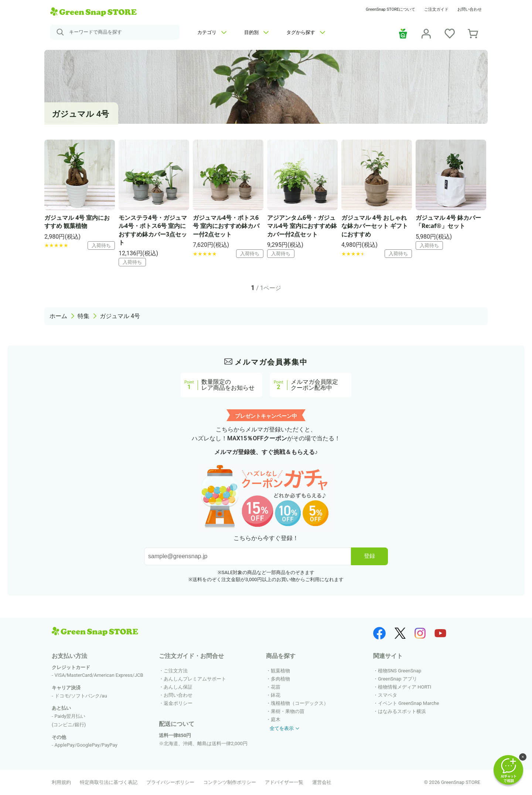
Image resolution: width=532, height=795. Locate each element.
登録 (369, 556)
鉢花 (276, 695)
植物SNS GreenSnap (400, 671)
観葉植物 (280, 671)
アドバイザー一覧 (284, 782)
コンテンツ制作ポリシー (230, 782)
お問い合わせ (470, 9)
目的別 (256, 32)
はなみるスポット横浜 (402, 711)
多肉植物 (280, 679)
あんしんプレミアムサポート (195, 679)
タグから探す (306, 32)
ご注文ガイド (436, 9)
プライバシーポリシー (170, 782)
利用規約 (61, 782)
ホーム (58, 316)
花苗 (276, 687)
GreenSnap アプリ (398, 679)
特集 (83, 316)
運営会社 (322, 782)
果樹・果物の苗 (288, 711)
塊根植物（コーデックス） (300, 703)
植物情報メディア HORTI (405, 687)
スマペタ (388, 695)
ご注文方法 (176, 671)
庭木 (276, 719)
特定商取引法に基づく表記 (109, 782)
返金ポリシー (178, 703)
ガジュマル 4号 (120, 316)
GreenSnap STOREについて (391, 9)
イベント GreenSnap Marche (408, 703)
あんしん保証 (178, 687)
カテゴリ (212, 32)
